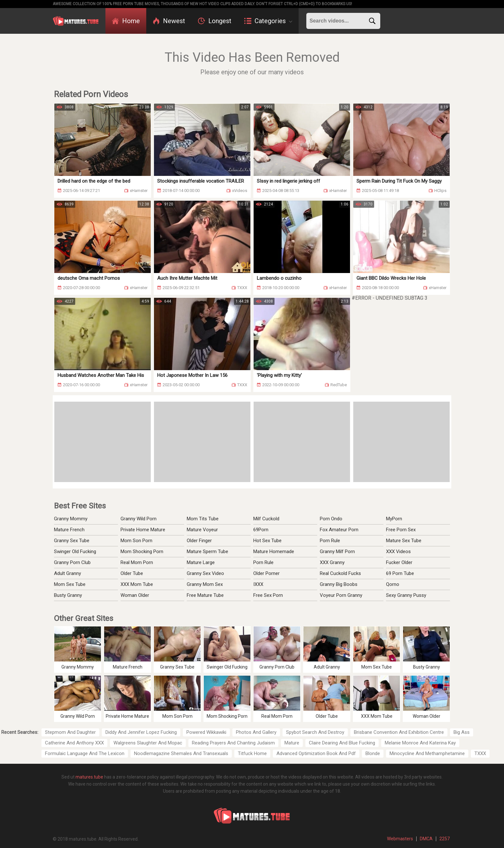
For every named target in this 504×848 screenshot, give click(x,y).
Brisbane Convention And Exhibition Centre (399, 732)
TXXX (480, 753)
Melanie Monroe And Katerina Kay (420, 743)
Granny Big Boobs (339, 584)
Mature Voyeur (202, 530)
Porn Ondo (331, 519)
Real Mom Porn (137, 562)
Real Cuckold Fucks (340, 573)
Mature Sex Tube (404, 541)
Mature (292, 743)
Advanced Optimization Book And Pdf (316, 753)
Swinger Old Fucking (75, 552)
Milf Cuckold (266, 519)
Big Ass (462, 732)
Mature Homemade (274, 552)
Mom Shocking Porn (142, 552)
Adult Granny (67, 573)
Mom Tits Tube (203, 519)
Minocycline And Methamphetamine (427, 753)
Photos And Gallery (256, 732)
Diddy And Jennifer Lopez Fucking (141, 732)
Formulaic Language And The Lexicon (85, 753)
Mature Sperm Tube (207, 552)
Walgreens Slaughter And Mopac (148, 743)
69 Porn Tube (400, 573)
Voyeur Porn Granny (341, 595)
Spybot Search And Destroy (315, 732)
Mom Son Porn (136, 541)
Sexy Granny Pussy (406, 595)
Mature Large (201, 562)
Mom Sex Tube (70, 584)
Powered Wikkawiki (206, 732)
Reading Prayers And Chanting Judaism (233, 743)
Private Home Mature (143, 530)
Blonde (373, 753)
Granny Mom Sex (205, 584)
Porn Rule (263, 562)
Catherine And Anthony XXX (74, 743)
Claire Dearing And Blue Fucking (342, 743)
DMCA (426, 839)
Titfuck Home (252, 753)
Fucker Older (399, 562)
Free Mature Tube (205, 595)
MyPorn (394, 519)
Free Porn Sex (401, 530)
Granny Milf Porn (337, 552)
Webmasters (400, 839)
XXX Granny (332, 562)
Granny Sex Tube (72, 541)
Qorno (393, 584)
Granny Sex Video (205, 573)
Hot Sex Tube (267, 541)
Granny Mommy (71, 519)
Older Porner (266, 573)
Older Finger (199, 541)
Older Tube (132, 573)
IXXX (258, 584)
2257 (445, 839)
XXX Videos (398, 552)
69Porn (261, 530)
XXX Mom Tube (137, 584)
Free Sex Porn (268, 595)
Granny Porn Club (72, 562)
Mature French (69, 530)
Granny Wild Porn (139, 519)
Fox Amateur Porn (339, 530)
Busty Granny (68, 595)
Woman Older (135, 595)
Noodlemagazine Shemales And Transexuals (181, 753)
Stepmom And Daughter (70, 732)
